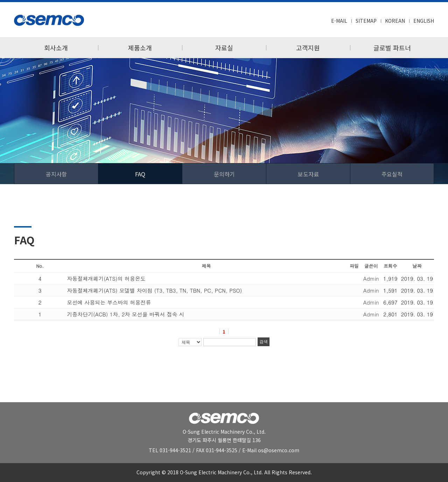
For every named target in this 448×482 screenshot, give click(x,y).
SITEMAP (366, 21)
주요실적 (392, 174)
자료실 (224, 48)
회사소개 (56, 48)
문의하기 (224, 174)
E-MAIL (339, 21)
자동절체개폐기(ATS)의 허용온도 (106, 278)
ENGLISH (424, 21)
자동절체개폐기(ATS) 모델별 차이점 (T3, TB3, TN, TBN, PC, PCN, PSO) (154, 290)
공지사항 (56, 174)
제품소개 (140, 48)
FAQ (140, 174)
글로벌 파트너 (392, 48)
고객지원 (308, 48)
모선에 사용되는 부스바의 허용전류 (109, 302)
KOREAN (395, 21)
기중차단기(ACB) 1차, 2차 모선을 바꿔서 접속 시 (125, 314)
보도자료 (308, 174)
